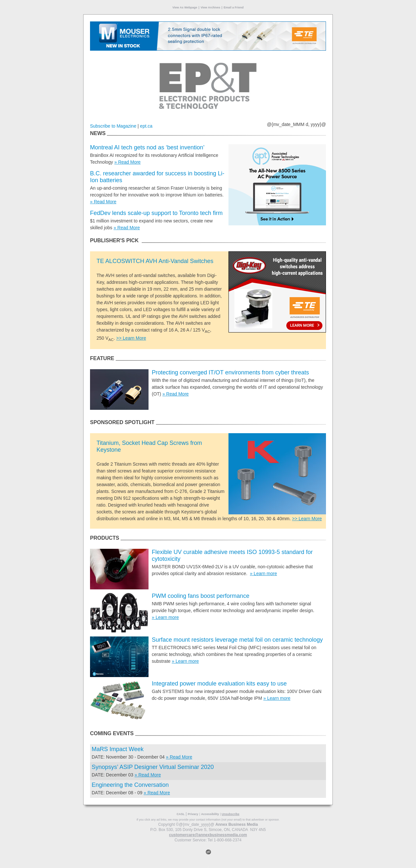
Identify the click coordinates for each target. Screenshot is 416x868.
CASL (181, 814)
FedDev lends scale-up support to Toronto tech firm (156, 213)
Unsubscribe (231, 814)
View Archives (210, 7)
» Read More (128, 162)
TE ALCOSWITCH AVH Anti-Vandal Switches (155, 261)
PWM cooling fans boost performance (201, 596)
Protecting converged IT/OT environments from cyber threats (230, 372)
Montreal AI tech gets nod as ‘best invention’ (147, 147)
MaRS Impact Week (118, 749)
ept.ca (146, 126)
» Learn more (263, 573)
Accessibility (210, 814)
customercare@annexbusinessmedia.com (208, 835)
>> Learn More (131, 338)
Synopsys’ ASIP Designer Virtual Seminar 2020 (153, 767)
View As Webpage (185, 7)
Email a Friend (234, 7)
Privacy (193, 814)
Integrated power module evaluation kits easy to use (219, 684)
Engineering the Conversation (130, 785)
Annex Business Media (237, 824)
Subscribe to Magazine (113, 126)
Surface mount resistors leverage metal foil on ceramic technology (237, 640)
